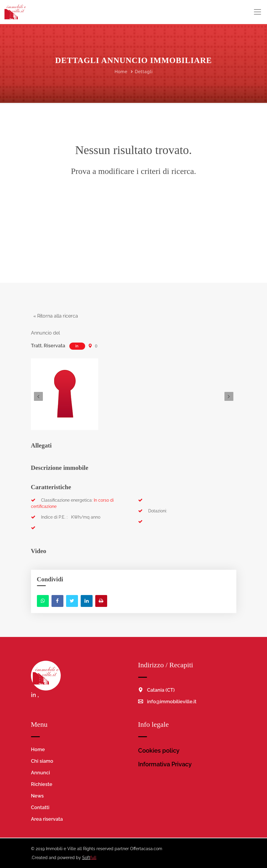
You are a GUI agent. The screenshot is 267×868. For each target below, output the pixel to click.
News (37, 796)
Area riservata (47, 819)
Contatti (40, 807)
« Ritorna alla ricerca (54, 316)
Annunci (40, 773)
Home (121, 72)
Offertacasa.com (146, 849)
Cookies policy (159, 751)
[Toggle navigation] (257, 12)
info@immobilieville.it (172, 702)
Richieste (42, 784)
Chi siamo (42, 761)
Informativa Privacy (165, 764)
